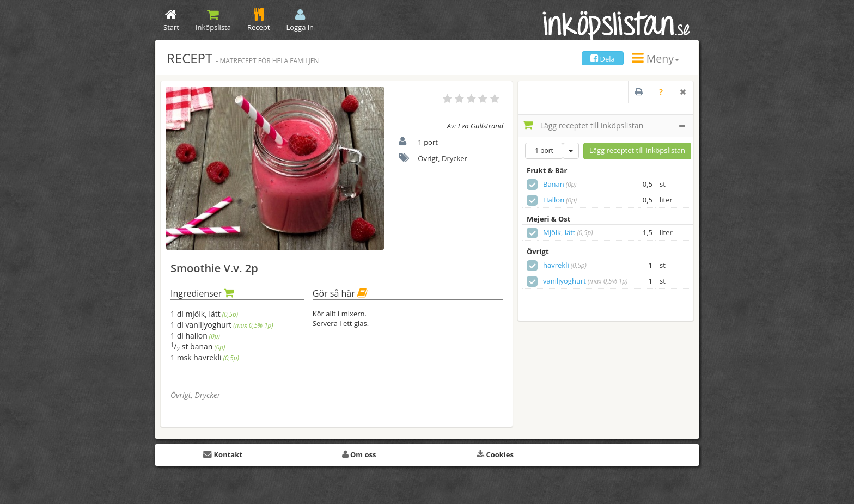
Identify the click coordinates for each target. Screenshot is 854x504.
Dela (603, 59)
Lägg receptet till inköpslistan (604, 125)
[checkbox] (532, 185)
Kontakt (223, 454)
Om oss (359, 454)
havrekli (556, 265)
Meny (655, 59)
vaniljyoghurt (565, 281)
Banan (554, 184)
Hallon (554, 200)
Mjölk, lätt (559, 232)
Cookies (495, 454)
